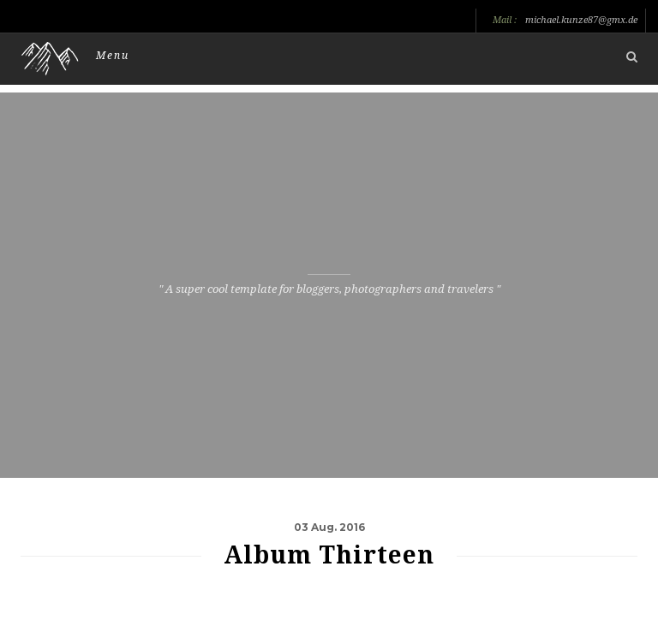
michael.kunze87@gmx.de (581, 21)
